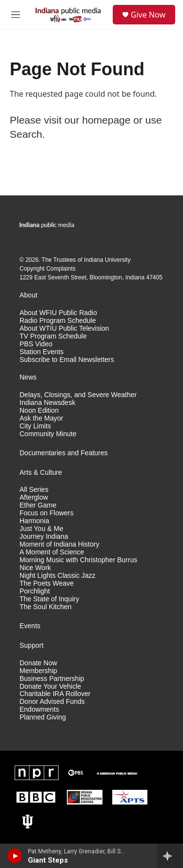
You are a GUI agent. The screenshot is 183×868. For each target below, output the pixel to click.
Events (30, 626)
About (29, 295)
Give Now (148, 15)
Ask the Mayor (41, 418)
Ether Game (38, 505)
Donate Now (38, 663)
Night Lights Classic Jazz (58, 576)
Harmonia (34, 521)
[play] (15, 856)
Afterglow (34, 498)
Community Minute (48, 434)
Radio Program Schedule (58, 321)
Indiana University (107, 260)
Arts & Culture (41, 473)
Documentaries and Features (64, 453)
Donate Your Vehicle (50, 687)
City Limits (35, 426)
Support (31, 646)
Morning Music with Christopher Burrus (78, 560)
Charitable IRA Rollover (55, 694)
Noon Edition (39, 411)
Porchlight (35, 591)
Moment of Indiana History (59, 544)
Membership (38, 671)
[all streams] (170, 856)
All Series (34, 490)
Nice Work (35, 568)
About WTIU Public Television (64, 328)
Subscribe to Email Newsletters (67, 360)
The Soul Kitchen (46, 607)
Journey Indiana (44, 537)
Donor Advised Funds (52, 702)
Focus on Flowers (46, 513)
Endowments (39, 709)
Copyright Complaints (48, 269)
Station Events (41, 352)
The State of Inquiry (49, 599)
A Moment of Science (52, 552)
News (28, 377)
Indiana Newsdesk (47, 403)
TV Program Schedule (53, 336)
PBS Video (36, 344)
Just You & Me (41, 529)
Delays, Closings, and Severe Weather (78, 395)
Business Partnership (52, 679)
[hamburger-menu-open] (16, 15)
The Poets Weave (47, 583)
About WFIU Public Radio (58, 313)
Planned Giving (43, 717)
